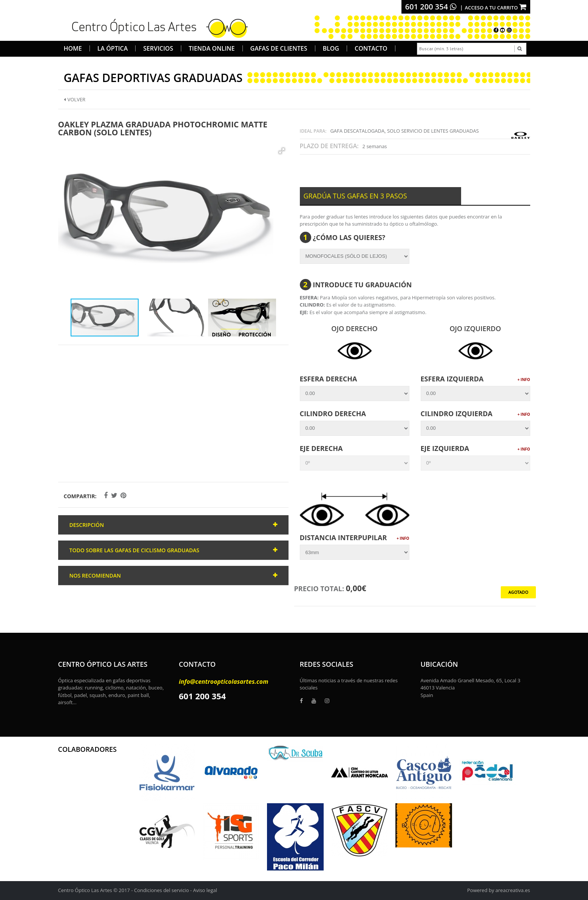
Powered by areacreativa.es (498, 890)
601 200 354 (431, 7)
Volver (75, 99)
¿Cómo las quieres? (343, 237)
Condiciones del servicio (161, 890)
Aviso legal (205, 890)
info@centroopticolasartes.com (224, 682)
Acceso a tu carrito (496, 8)
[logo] (157, 27)
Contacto (371, 48)
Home (73, 48)
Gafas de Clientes (279, 48)
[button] (282, 151)
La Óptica (113, 48)
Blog (331, 48)
